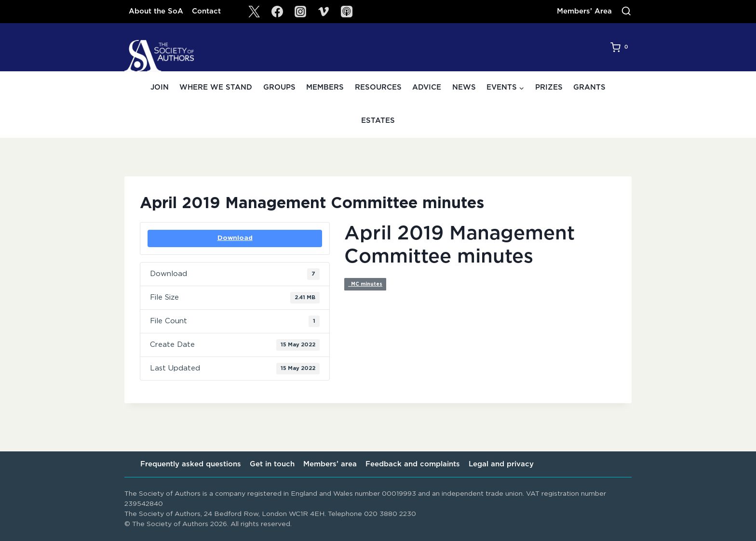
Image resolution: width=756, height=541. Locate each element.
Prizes (549, 87)
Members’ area (330, 464)
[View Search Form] (626, 12)
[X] (254, 12)
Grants (589, 87)
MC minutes (365, 284)
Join (160, 87)
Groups (279, 87)
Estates (378, 121)
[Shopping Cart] (621, 47)
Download (235, 238)
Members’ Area (584, 11)
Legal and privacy (501, 464)
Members (325, 87)
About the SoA (156, 11)
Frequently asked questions (191, 464)
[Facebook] (277, 12)
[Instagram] (300, 12)
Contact (206, 11)
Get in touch (272, 464)
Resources (378, 87)
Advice (427, 87)
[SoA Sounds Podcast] (347, 12)
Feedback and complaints (413, 464)
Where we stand (216, 87)
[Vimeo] (324, 12)
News (464, 87)
